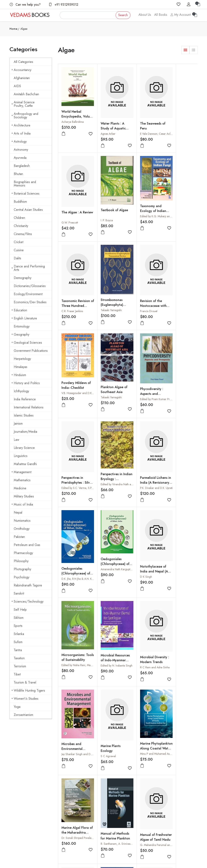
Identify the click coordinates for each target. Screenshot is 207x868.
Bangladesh (22, 166)
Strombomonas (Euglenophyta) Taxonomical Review (177, 205)
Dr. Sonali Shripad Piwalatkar (79, 613)
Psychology (22, 577)
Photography (22, 569)
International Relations (29, 407)
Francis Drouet (70, 290)
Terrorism (20, 666)
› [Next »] (106, 727)
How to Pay (146, 783)
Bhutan (18, 174)
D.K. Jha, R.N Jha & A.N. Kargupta (186, 374)
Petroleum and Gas (27, 545)
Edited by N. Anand (177, 697)
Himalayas (21, 367)
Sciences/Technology (27, 601)
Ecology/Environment (28, 294)
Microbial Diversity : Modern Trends (75, 529)
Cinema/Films (23, 234)
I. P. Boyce (68, 207)
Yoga (17, 707)
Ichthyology (21, 391)
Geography (20, 334)
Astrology (19, 141)
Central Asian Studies (28, 210)
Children (19, 218)
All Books (161, 15)
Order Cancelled (149, 799)
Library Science (24, 448)
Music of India (22, 504)
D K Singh (102, 455)
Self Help (20, 610)
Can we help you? (25, 5)
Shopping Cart (83, 791)
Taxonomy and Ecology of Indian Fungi (109, 198)
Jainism (18, 423)
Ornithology (22, 529)
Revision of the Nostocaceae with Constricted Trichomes (75, 287)
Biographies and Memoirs (25, 184)
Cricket (18, 242)
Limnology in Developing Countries (106, 695)
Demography (23, 278)
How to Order (147, 775)
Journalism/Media (25, 432)
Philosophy (21, 561)
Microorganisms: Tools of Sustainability (143, 448)
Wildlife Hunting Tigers (28, 690)
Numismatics (22, 521)
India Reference (25, 399)
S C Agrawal (139, 537)
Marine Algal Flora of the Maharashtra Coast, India (75, 610)
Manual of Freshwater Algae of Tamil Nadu (144, 614)
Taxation (19, 658)
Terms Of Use (115, 795)
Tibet (17, 674)
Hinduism (19, 375)
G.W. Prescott (174, 127)
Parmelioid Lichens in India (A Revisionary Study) (145, 367)
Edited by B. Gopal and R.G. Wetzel (117, 701)
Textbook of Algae (75, 196)
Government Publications (31, 351)
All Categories (23, 62)
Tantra (18, 650)
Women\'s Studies (25, 699)
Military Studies (24, 496)
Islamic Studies (24, 415)
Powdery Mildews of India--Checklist (110, 276)
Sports (18, 626)
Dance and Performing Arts (28, 268)
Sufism (18, 642)
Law (16, 440)
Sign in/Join (81, 799)
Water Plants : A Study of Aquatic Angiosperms (109, 121)
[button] (185, 50)
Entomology (22, 326)
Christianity (21, 226)
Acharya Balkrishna (73, 117)
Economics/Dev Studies (30, 302)
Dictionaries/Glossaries (30, 286)
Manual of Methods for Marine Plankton (108, 613)
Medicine (20, 488)
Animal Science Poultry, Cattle (23, 104)
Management (21, 472)
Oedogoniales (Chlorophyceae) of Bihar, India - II (179, 368)
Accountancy (21, 70)
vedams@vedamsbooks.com (26, 810)
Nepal (18, 512)
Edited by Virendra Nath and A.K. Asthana (121, 369)
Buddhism (20, 202)
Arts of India (21, 133)
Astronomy (21, 150)
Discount (144, 791)
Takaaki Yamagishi (176, 208)
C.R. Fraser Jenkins (142, 208)
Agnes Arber (104, 127)
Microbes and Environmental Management (107, 530)
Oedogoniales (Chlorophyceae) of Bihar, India (74, 444)
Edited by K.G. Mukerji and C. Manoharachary (123, 203)
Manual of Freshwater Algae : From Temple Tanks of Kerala (180, 616)
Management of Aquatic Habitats (74, 693)
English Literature (24, 318)
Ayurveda (20, 158)
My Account (181, 15)
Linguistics (21, 456)
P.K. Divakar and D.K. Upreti (147, 372)
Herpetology (22, 359)
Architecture (21, 125)
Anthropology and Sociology (25, 116)
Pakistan (19, 537)
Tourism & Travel (25, 682)
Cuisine (19, 250)
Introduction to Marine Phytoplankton (143, 695)
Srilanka (19, 634)
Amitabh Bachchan (26, 94)
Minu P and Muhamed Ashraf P (184, 535)
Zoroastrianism (23, 715)
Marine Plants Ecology (141, 529)
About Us (145, 15)
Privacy (111, 803)
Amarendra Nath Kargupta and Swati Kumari (88, 449)
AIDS (17, 86)
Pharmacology (23, 553)
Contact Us (113, 779)
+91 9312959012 (63, 5)
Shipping (112, 787)
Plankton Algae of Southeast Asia (145, 280)
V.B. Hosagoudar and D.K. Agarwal (117, 284)
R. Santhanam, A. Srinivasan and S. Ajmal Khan (124, 618)
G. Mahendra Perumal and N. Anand (153, 619)
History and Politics (26, 383)
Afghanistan (22, 78)
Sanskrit (19, 593)
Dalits (17, 258)
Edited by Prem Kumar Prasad (184, 290)
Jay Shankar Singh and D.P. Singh (116, 535)
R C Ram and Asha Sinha (76, 537)
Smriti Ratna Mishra (73, 700)
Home (13, 29)
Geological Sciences (27, 343)
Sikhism (19, 618)
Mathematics (22, 480)
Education (19, 310)
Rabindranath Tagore (28, 585)
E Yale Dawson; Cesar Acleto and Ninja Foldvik (159, 127)
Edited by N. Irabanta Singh (182, 454)
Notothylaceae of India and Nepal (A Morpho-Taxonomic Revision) (110, 452)
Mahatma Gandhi (25, 464)
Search (123, 15)
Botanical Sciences (25, 193)
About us (79, 775)
